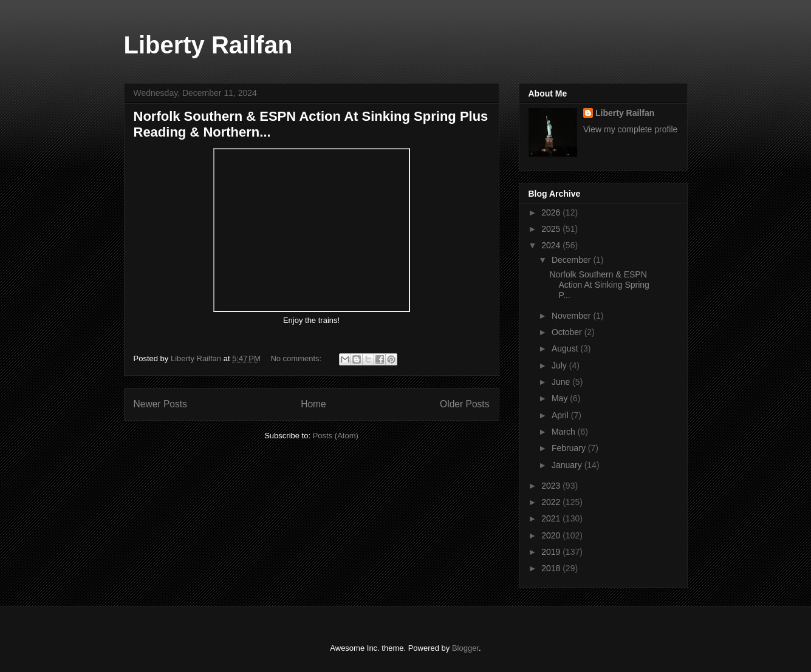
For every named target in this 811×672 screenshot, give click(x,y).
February (570, 448)
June (562, 382)
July (560, 365)
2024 (552, 245)
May (561, 398)
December (572, 260)
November (572, 316)
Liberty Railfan (208, 45)
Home (313, 404)
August (566, 348)
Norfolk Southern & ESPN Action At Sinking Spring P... (599, 285)
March (565, 432)
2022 (552, 502)
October (568, 332)
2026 (552, 212)
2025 (552, 229)
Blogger (465, 648)
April (561, 415)
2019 (552, 552)
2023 (552, 486)
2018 (552, 568)
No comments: (297, 358)
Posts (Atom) (336, 436)
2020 (552, 535)
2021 (552, 518)
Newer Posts (160, 404)
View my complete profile (630, 129)
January (568, 465)
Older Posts (464, 404)
